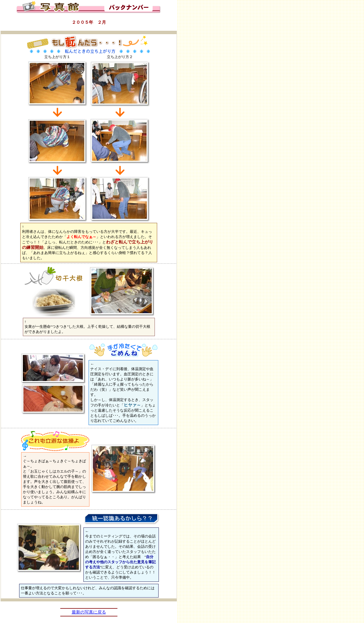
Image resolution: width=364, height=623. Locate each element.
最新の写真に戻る (89, 612)
